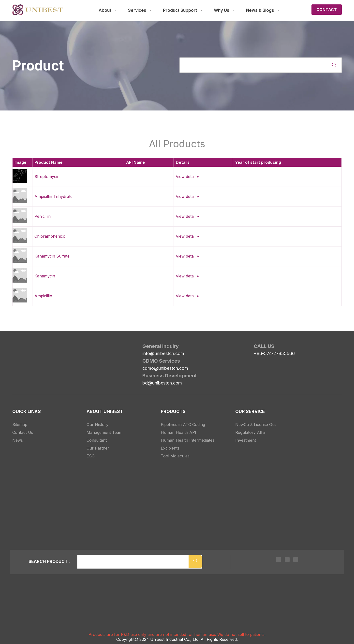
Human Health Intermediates (188, 440)
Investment (246, 440)
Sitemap (20, 425)
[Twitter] (287, 559)
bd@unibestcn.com (162, 383)
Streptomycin (47, 177)
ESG (91, 456)
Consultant (97, 440)
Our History (97, 425)
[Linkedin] (279, 559)
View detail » (187, 177)
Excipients (170, 448)
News (18, 440)
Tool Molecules (175, 456)
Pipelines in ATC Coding (183, 425)
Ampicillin (43, 296)
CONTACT (327, 10)
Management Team (104, 432)
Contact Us (23, 432)
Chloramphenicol (50, 236)
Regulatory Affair (251, 432)
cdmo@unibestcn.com (165, 368)
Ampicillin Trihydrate (53, 196)
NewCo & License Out (256, 425)
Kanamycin (45, 276)
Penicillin (43, 216)
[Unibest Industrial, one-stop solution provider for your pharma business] (16, 347)
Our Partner (98, 448)
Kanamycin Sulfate (52, 256)
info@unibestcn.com (163, 353)
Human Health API (178, 432)
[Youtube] (296, 559)
